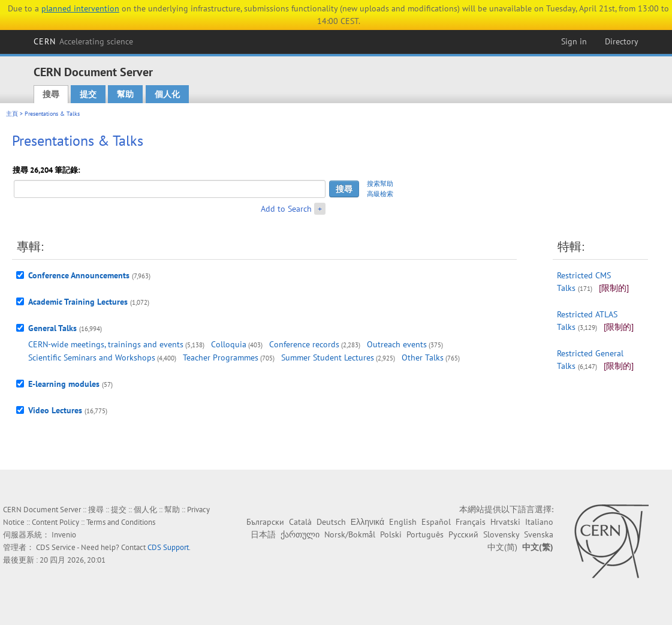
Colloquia (229, 344)
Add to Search (286, 209)
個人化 (167, 94)
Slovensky (501, 534)
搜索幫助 (380, 184)
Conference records (304, 344)
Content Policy (55, 522)
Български (265, 522)
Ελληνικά (367, 522)
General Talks (52, 328)
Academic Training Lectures (78, 302)
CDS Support (168, 547)
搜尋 (51, 94)
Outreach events (397, 344)
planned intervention (80, 8)
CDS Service (56, 547)
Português (425, 534)
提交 (88, 94)
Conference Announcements (79, 275)
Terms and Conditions (121, 522)
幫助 (125, 94)
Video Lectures (55, 410)
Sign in (574, 41)
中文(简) (502, 547)
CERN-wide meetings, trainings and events (106, 344)
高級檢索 (380, 194)
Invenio (64, 535)
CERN (83, 41)
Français (471, 522)
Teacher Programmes (221, 357)
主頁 (12, 114)
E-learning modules (64, 384)
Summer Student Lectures (328, 357)
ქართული (300, 534)
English (403, 522)
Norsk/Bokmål (350, 534)
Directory (622, 41)
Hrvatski (505, 522)
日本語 (263, 534)
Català (300, 522)
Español (436, 522)
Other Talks (423, 357)
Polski (391, 534)
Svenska (539, 534)
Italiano (539, 522)
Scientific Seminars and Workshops (92, 357)
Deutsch (331, 522)
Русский (463, 534)
